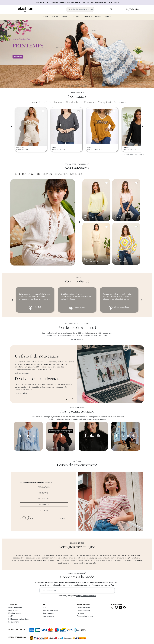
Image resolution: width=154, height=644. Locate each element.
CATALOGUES (44, 487)
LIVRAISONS (44, 499)
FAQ (44, 607)
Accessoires (120, 102)
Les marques (13, 610)
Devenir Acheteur (84, 607)
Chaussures (90, 102)
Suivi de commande (50, 610)
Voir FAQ (64, 518)
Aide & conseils (48, 616)
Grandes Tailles (74, 102)
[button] (67, 399)
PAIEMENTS (44, 504)
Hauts (34, 102)
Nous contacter (48, 613)
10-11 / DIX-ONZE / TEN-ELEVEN (33, 174)
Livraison (80, 613)
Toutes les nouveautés (134, 155)
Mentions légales (15, 613)
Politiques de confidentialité (19, 619)
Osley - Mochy (20, 148)
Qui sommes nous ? (16, 607)
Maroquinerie (105, 102)
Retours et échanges (85, 616)
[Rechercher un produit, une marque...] (83, 9)
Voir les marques (22, 373)
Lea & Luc (76, 174)
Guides (108, 17)
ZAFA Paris (126, 148)
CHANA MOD (61, 174)
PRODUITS (44, 493)
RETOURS (44, 510)
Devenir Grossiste (84, 610)
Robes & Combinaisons (51, 102)
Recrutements (14, 622)
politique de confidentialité (86, 596)
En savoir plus (77, 339)
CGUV (11, 616)
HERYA (54, 148)
